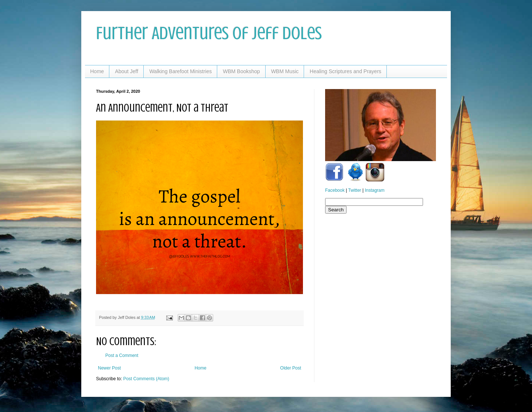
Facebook (335, 190)
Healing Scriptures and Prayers (345, 71)
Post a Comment (122, 355)
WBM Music (285, 71)
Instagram (374, 190)
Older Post (291, 368)
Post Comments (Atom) (146, 379)
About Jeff (127, 71)
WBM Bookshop (241, 71)
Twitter (354, 190)
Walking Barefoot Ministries (180, 71)
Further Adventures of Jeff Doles (209, 33)
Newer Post (109, 368)
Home (97, 71)
